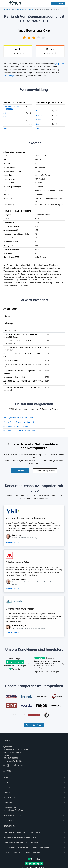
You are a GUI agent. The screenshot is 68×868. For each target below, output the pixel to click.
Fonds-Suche (8, 803)
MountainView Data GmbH (14, 810)
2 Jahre (39, 111)
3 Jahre (39, 115)
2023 (5, 121)
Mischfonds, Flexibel (20, 10)
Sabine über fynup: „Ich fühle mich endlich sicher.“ (22, 853)
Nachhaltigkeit (10, 75)
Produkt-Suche (9, 798)
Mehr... (6, 128)
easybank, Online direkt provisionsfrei (20, 430)
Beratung (7, 788)
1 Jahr (38, 107)
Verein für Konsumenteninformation (25, 518)
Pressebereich (9, 820)
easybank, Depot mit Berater (16, 426)
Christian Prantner (19, 579)
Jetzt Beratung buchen (45, 471)
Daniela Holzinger (19, 626)
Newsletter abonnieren (12, 815)
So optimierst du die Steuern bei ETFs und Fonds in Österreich (27, 847)
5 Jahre (39, 124)
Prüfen (6, 782)
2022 (5, 125)
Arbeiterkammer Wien (18, 562)
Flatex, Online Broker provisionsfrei (19, 422)
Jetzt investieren (20, 471)
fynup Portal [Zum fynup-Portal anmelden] (58, 3)
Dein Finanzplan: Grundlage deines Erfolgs (20, 837)
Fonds (9, 10)
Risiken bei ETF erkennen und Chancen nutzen (21, 842)
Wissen (6, 778)
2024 (5, 117)
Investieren (8, 793)
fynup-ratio (59, 64)
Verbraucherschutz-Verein (20, 609)
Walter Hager (17, 535)
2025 (5, 113)
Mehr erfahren (11, 542)
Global (31, 10)
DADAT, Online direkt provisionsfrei (19, 418)
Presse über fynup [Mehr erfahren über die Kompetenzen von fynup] (34, 725)
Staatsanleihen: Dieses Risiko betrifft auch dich (22, 832)
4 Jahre (39, 120)
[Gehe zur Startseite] (15, 3)
